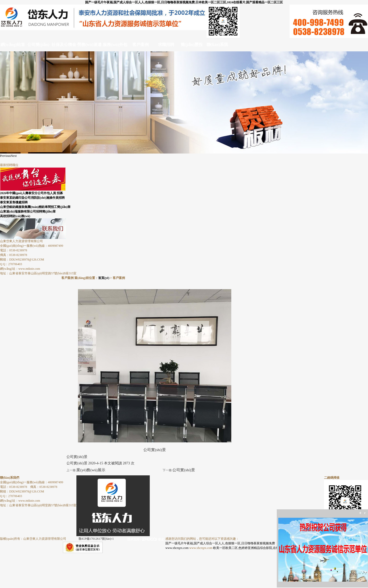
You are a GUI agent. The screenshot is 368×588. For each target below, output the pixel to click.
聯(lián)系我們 (217, 47)
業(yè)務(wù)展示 (91, 470)
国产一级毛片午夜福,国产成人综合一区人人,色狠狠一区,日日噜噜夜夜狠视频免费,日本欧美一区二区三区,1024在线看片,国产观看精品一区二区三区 (184, 2)
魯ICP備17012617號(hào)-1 (96, 539)
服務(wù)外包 (115, 45)
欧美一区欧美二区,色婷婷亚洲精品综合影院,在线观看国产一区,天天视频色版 (265, 548)
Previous (5, 156)
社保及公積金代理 (64, 47)
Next (14, 156)
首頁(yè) (104, 278)
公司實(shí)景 (184, 470)
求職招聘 (166, 45)
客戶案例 (141, 45)
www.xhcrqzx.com (177, 548)
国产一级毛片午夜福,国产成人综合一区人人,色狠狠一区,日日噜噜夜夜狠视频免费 (220, 543)
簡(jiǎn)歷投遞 (192, 47)
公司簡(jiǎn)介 (38, 47)
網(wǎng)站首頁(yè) (13, 47)
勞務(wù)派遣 (89, 45)
